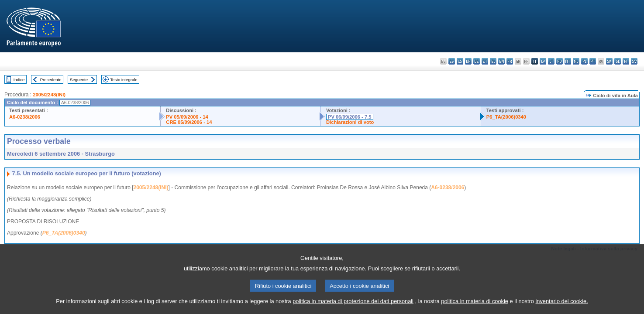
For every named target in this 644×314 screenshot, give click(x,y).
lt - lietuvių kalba (551, 61)
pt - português (593, 61)
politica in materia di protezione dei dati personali (353, 307)
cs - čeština (460, 61)
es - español (452, 61)
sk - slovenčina (609, 61)
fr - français (510, 61)
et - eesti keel (485, 61)
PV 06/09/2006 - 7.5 (350, 117)
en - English (501, 61)
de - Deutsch (477, 61)
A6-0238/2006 (25, 117)
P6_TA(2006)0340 (506, 117)
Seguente (79, 80)
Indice (19, 80)
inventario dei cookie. (562, 307)
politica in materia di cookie (475, 307)
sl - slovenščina (618, 61)
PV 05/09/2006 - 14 (187, 117)
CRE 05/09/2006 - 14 (189, 122)
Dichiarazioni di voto (350, 122)
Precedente (51, 80)
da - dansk (468, 61)
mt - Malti (568, 61)
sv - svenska (634, 61)
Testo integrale (124, 80)
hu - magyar (560, 61)
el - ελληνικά (493, 61)
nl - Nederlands (576, 61)
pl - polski (584, 61)
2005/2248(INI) (49, 95)
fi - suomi (626, 61)
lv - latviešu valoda (543, 61)
